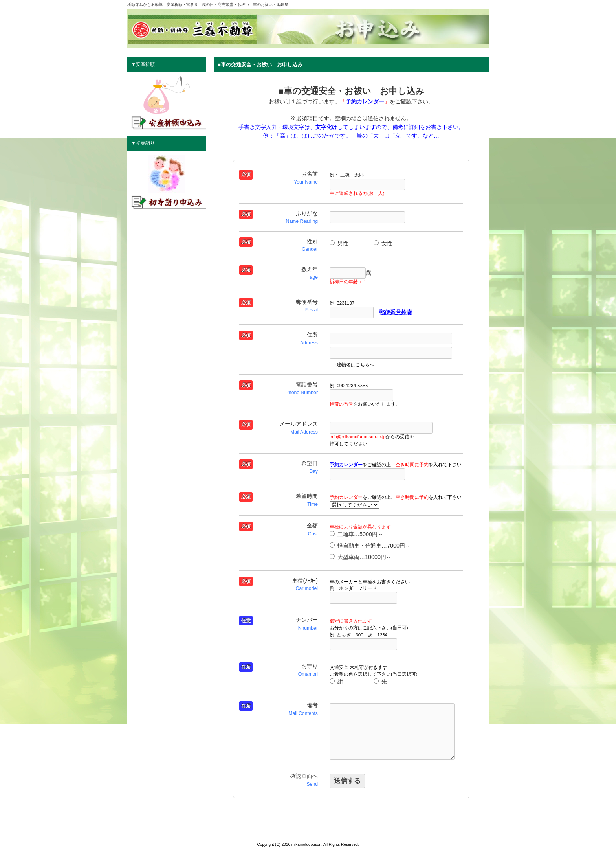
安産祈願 (145, 64)
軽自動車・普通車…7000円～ (370, 546)
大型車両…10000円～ (361, 557)
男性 (339, 243)
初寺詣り (145, 143)
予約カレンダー (365, 101)
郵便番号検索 (396, 312)
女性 (383, 243)
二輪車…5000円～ (356, 534)
